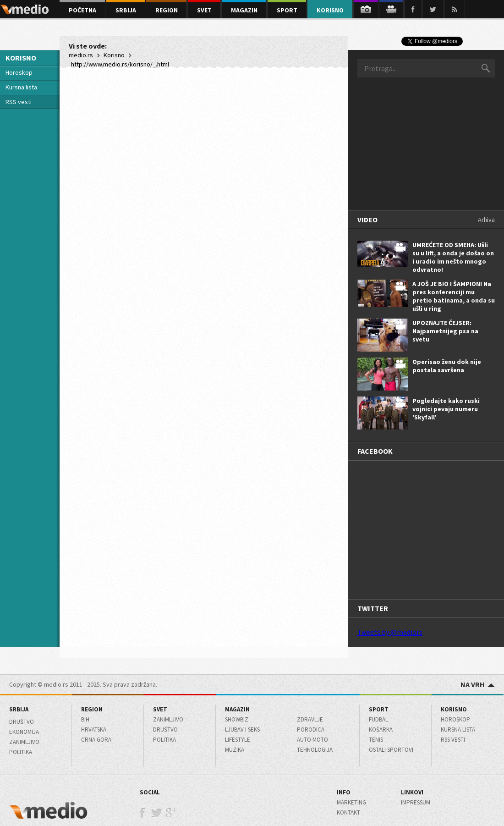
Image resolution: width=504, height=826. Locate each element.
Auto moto (312, 740)
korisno (330, 10)
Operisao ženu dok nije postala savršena (447, 366)
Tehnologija (315, 750)
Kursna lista (21, 87)
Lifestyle (238, 740)
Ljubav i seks (242, 730)
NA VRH (478, 684)
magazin (244, 10)
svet (204, 10)
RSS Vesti (453, 740)
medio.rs (81, 55)
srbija (126, 10)
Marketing (351, 802)
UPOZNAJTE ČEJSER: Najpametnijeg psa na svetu (445, 331)
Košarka (381, 730)
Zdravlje (310, 719)
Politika (21, 752)
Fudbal (378, 719)
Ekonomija (24, 732)
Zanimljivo (24, 742)
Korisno (114, 55)
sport (287, 10)
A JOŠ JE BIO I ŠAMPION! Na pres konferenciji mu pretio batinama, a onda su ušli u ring (454, 296)
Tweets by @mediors (390, 632)
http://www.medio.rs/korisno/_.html (120, 64)
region (167, 10)
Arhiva (486, 220)
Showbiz (237, 719)
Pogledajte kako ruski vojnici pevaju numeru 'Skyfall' (446, 409)
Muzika (235, 750)
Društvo (22, 722)
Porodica (311, 730)
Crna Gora (96, 740)
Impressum (416, 802)
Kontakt (348, 812)
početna (82, 10)
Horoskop (19, 72)
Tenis (376, 740)
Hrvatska (94, 730)
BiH (85, 719)
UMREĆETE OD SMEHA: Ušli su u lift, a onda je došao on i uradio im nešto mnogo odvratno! (453, 257)
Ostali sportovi (391, 750)
